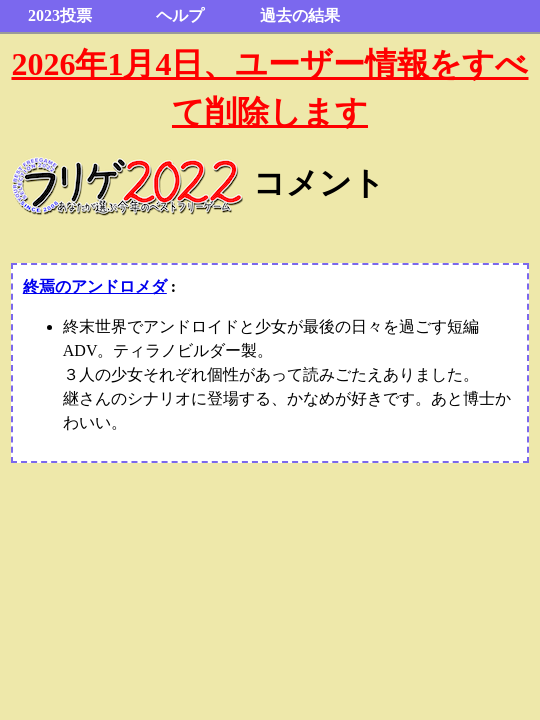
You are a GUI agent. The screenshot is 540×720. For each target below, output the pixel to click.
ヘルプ (180, 15)
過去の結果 (300, 15)
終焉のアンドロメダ (95, 286)
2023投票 (60, 15)
